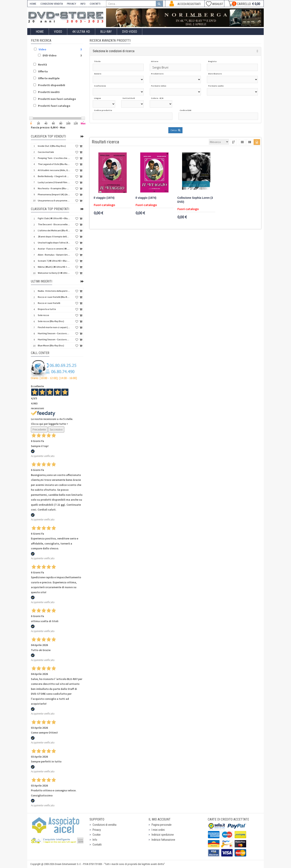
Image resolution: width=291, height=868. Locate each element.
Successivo (56, 429)
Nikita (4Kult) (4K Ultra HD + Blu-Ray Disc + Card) (54, 267)
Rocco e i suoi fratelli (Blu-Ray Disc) (54, 297)
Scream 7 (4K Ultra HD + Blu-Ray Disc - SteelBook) (54, 261)
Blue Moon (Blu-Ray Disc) (51, 345)
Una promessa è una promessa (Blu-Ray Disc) (54, 200)
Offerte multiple (49, 78)
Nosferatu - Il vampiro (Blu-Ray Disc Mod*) (54, 188)
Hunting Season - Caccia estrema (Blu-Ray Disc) (54, 333)
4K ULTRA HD (81, 32)
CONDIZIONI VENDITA (52, 4)
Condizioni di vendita (104, 825)
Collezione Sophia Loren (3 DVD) (195, 200)
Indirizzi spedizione (163, 835)
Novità (42, 64)
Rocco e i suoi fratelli (49, 303)
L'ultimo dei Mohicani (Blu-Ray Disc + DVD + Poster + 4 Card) (54, 230)
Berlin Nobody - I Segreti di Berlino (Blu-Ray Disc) (54, 176)
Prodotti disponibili (52, 85)
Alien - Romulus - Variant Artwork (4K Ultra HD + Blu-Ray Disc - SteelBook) (54, 255)
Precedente (39, 429)
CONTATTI (95, 4)
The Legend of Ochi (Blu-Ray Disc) (54, 164)
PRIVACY (72, 4)
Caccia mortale (46, 152)
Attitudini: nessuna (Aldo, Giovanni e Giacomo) (54, 170)
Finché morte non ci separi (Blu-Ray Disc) (54, 327)
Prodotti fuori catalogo (54, 106)
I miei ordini (158, 830)
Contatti (97, 845)
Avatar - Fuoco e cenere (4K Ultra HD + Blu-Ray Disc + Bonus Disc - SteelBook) (54, 249)
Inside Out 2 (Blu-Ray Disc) (52, 146)
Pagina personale (162, 825)
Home (40, 32)
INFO (83, 4)
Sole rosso (43, 315)
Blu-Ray (106, 32)
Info (95, 840)
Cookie (97, 835)
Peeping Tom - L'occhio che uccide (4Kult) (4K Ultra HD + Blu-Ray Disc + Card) (54, 158)
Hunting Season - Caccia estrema (54, 339)
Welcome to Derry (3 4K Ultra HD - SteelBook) (54, 273)
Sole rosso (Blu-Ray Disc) (51, 321)
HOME (33, 4)
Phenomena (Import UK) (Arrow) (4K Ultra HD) (54, 194)
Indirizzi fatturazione (163, 840)
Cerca (175, 130)
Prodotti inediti (49, 92)
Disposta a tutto (47, 309)
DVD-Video (130, 32)
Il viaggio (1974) (104, 198)
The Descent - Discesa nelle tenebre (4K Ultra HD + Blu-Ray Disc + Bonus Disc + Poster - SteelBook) (54, 224)
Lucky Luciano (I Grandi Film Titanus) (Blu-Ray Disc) (54, 182)
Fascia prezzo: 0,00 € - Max (48, 127)
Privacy (97, 830)
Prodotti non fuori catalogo (57, 99)
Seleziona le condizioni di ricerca (114, 51)
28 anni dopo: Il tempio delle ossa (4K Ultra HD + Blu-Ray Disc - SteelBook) (54, 236)
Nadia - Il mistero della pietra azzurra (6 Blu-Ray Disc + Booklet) (54, 291)
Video (58, 32)
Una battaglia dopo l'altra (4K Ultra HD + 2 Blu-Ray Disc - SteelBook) (54, 243)
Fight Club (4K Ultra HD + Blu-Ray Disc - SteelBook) (54, 218)
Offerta (43, 71)
